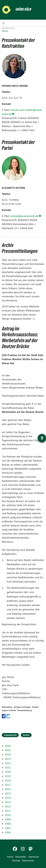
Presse (5, 31)
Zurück (26, 735)
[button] (4, 716)
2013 (8, 802)
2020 (8, 772)
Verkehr (35, 707)
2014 (8, 798)
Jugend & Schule (9, 710)
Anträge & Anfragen (22, 707)
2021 (8, 767)
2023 (8, 759)
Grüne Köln (23, 9)
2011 (8, 811)
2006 (8, 832)
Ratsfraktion (8, 28)
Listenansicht (10, 735)
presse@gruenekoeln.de (24, 216)
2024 (8, 754)
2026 (8, 746)
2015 (8, 793)
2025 (8, 750)
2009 (8, 819)
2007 (8, 828)
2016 (8, 789)
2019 (8, 776)
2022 (8, 763)
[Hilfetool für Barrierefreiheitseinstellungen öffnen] (42, 438)
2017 (8, 785)
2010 (8, 815)
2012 (8, 806)
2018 (8, 780)
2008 (8, 824)
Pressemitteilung (25, 710)
